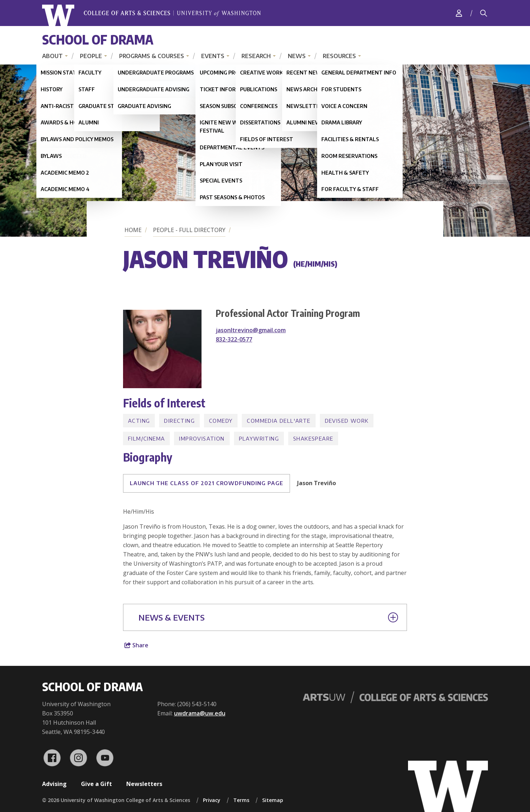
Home (133, 230)
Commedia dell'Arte (279, 421)
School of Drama (98, 39)
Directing (179, 421)
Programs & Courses (152, 56)
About (52, 56)
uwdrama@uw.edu (200, 713)
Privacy (212, 800)
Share (136, 645)
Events (213, 56)
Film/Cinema (146, 438)
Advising (54, 784)
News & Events (268, 617)
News (297, 56)
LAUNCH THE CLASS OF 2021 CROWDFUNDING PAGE (207, 483)
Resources (339, 56)
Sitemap (273, 800)
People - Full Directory (189, 230)
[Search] (484, 13)
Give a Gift (96, 784)
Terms (241, 800)
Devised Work (347, 421)
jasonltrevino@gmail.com (251, 330)
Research (256, 56)
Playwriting (259, 438)
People (91, 56)
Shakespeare (313, 438)
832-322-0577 (234, 339)
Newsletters (144, 784)
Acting (139, 421)
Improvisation (202, 438)
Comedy (221, 421)
